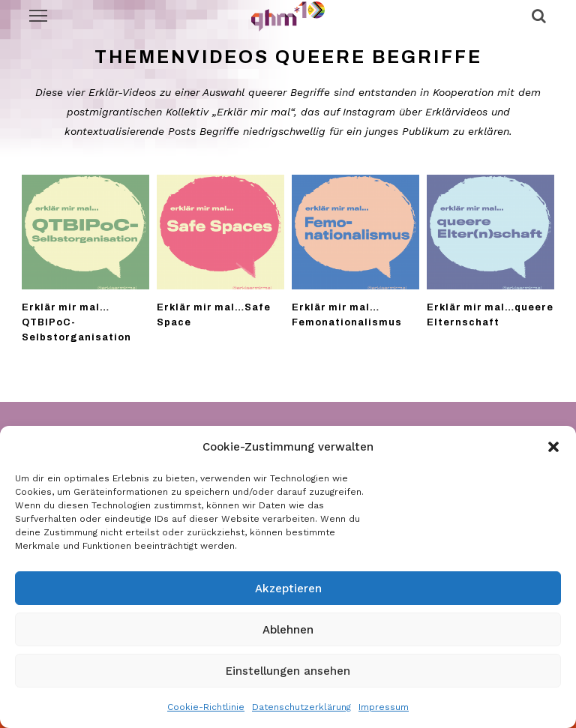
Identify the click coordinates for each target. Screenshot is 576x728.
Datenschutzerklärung (301, 707)
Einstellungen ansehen (288, 671)
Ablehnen (288, 630)
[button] (553, 447)
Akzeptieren (288, 589)
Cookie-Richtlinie (206, 707)
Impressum (384, 707)
